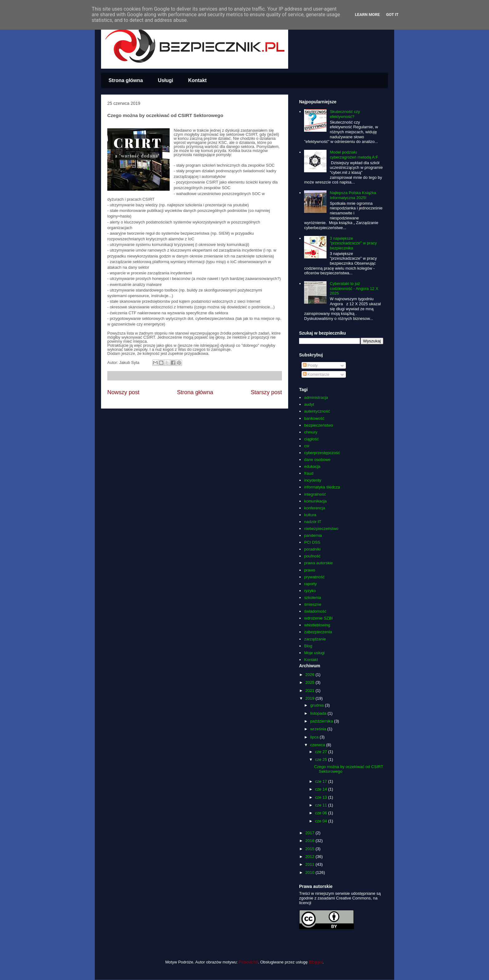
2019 (310, 698)
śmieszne (313, 604)
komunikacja (315, 501)
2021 (310, 691)
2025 (310, 682)
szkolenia (312, 598)
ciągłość (311, 439)
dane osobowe (317, 460)
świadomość (315, 611)
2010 (310, 872)
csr (307, 446)
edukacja (312, 466)
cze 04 (322, 821)
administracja (316, 397)
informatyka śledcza (322, 487)
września (319, 729)
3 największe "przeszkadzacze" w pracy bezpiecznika (353, 243)
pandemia (313, 535)
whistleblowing (317, 625)
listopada (319, 713)
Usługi (165, 80)
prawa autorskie (318, 563)
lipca (315, 737)
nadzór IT (313, 522)
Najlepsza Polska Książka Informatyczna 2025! (353, 195)
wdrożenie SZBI (318, 618)
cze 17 (322, 781)
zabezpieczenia (318, 632)
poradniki (312, 549)
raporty (310, 584)
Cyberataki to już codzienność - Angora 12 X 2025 (354, 288)
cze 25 (322, 759)
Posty (310, 365)
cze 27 (322, 752)
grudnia (318, 705)
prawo (310, 570)
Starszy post (266, 392)
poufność (312, 556)
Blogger (316, 962)
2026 (310, 675)
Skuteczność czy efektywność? (345, 114)
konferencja (315, 508)
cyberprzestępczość (322, 453)
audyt (309, 404)
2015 (310, 849)
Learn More (367, 15)
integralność (315, 494)
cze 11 (322, 805)
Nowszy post (123, 392)
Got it (392, 15)
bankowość (314, 418)
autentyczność (317, 411)
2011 (310, 864)
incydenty (313, 480)
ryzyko (310, 591)
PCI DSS (312, 542)
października (322, 721)
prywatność (314, 577)
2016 (310, 841)
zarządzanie (315, 639)
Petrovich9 (248, 962)
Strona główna (126, 80)
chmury (311, 432)
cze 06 (322, 813)
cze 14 (322, 789)
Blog (308, 646)
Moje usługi (314, 653)
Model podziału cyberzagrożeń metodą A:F (354, 155)
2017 (310, 833)
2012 (310, 857)
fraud (309, 473)
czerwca (318, 745)
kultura (310, 515)
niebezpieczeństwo (321, 529)
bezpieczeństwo (319, 425)
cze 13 (322, 797)
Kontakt (197, 80)
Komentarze (316, 374)
